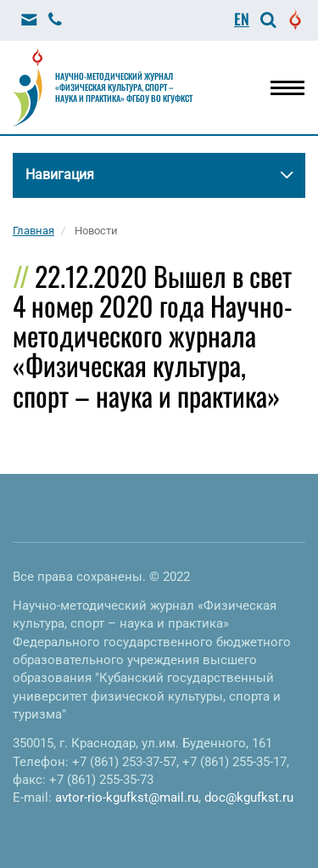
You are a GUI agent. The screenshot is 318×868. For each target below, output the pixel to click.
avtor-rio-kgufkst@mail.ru (127, 798)
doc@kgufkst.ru (249, 798)
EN (242, 19)
